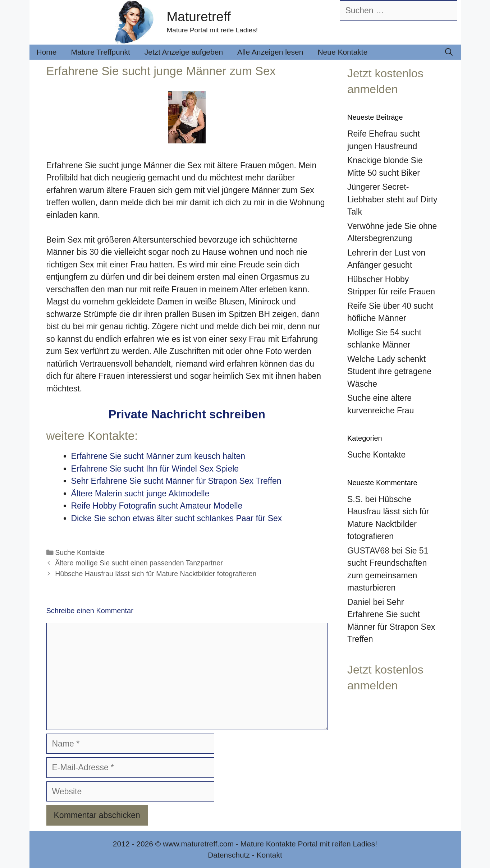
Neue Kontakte (342, 52)
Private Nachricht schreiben (187, 414)
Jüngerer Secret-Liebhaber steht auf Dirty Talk (392, 199)
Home (47, 52)
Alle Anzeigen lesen (270, 52)
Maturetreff (199, 17)
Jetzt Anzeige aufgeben (184, 52)
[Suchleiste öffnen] (449, 52)
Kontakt (269, 855)
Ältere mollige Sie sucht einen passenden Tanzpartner (139, 563)
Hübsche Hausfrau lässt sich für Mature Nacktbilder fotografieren (156, 574)
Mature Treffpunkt (101, 52)
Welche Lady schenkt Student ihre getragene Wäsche (389, 371)
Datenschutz (229, 855)
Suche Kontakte (80, 552)
